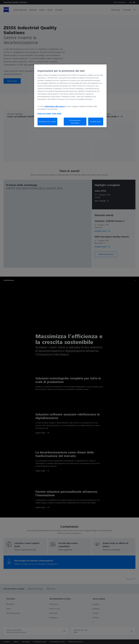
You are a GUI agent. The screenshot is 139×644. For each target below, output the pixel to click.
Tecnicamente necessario (75, 121)
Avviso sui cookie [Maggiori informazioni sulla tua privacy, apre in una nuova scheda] (44, 113)
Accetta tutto (96, 121)
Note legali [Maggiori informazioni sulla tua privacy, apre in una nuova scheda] (57, 113)
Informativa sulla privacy (55, 106)
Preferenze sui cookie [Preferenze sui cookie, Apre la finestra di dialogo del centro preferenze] (47, 121)
